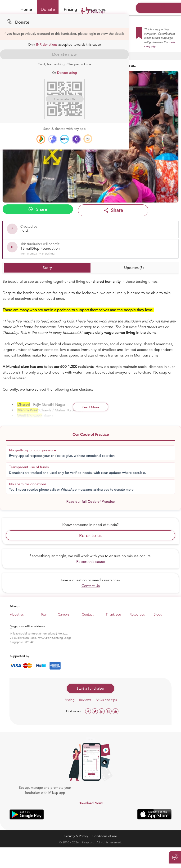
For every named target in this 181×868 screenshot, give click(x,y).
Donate (48, 9)
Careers (64, 614)
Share (38, 209)
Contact (88, 614)
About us (17, 614)
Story (47, 268)
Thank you (113, 614)
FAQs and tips (106, 700)
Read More (90, 407)
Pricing (70, 9)
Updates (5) (134, 268)
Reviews (85, 700)
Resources (137, 614)
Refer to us (90, 535)
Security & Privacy (76, 836)
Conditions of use (105, 836)
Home (26, 9)
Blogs (158, 614)
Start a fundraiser (90, 688)
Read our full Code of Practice (90, 501)
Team (45, 614)
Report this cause (91, 562)
